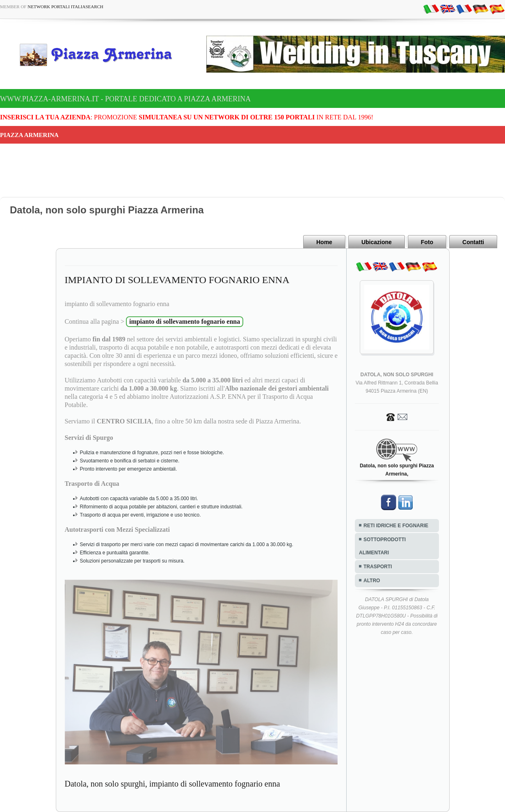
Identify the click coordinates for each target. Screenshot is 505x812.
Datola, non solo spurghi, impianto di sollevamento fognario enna (173, 784)
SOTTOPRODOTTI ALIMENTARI (382, 546)
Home (324, 242)
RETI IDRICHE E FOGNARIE (396, 526)
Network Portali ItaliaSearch (65, 7)
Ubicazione (377, 242)
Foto (427, 242)
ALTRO (372, 581)
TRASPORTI (378, 567)
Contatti (473, 242)
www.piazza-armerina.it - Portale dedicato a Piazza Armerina (125, 99)
